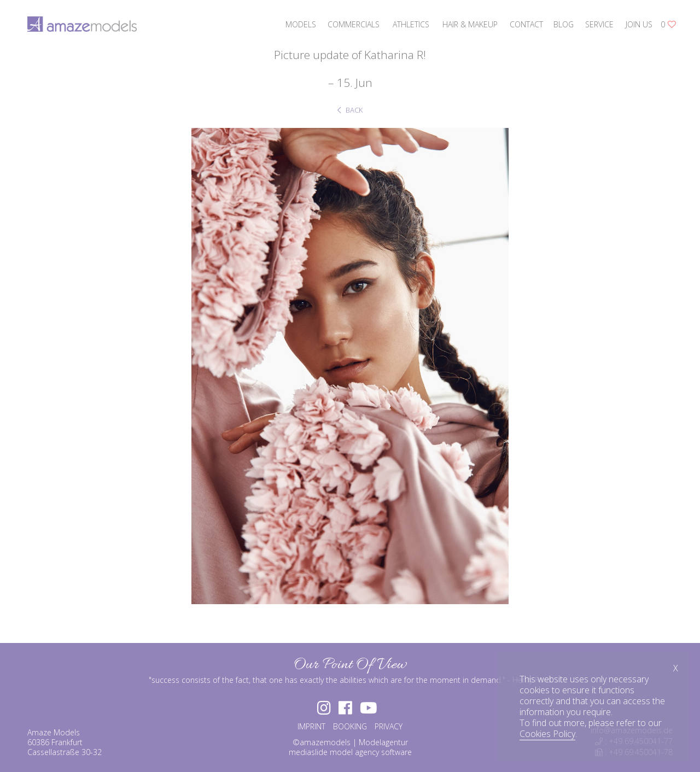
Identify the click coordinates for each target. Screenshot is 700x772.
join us (639, 24)
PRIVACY (389, 726)
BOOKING (350, 726)
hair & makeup (470, 24)
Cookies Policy (547, 734)
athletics (411, 24)
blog (564, 24)
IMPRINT (311, 726)
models (301, 24)
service (599, 24)
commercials (354, 24)
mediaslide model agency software (350, 752)
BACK (350, 110)
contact (526, 24)
